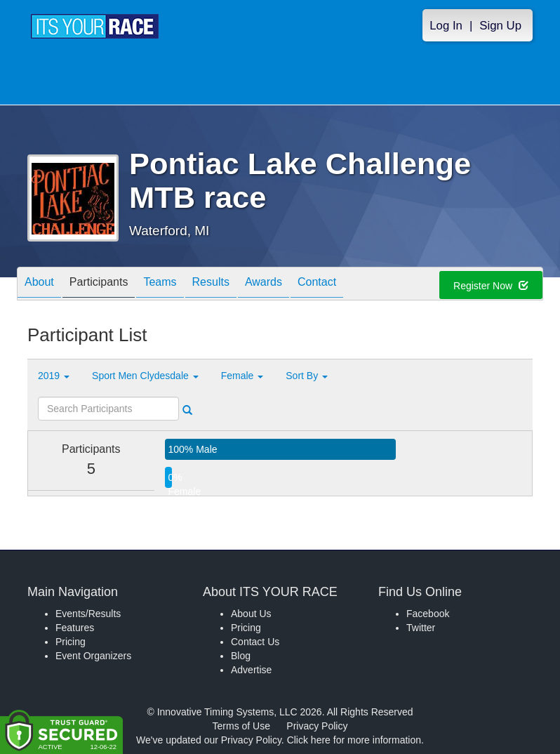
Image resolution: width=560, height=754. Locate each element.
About (39, 285)
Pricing (71, 642)
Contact (317, 285)
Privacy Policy (317, 726)
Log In (446, 26)
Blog (241, 656)
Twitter (421, 628)
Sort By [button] (307, 376)
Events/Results (88, 614)
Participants (99, 285)
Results (211, 285)
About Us (251, 614)
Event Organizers (93, 656)
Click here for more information (354, 740)
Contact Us (255, 642)
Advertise (251, 670)
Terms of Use (241, 726)
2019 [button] (54, 376)
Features (75, 628)
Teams (160, 285)
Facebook (428, 614)
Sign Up (500, 26)
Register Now (491, 286)
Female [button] (242, 376)
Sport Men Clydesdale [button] (145, 376)
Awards (264, 285)
